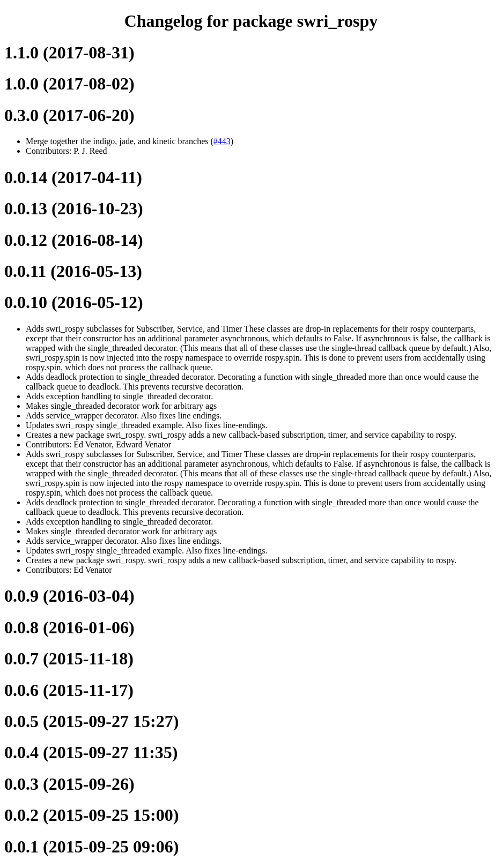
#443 (222, 141)
